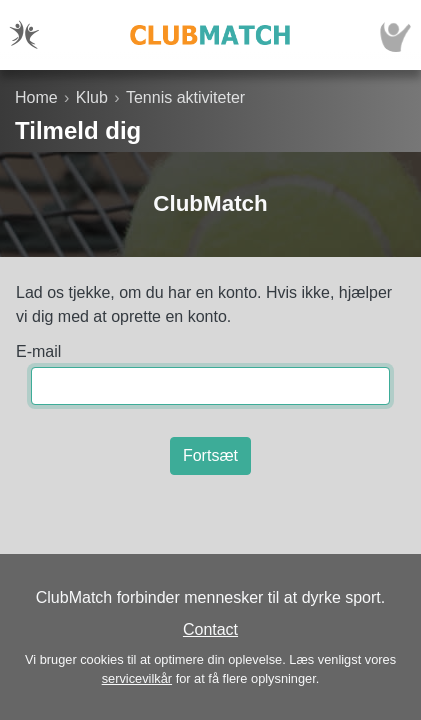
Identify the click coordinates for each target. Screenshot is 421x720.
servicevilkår (137, 678)
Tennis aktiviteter (185, 97)
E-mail (38, 351)
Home (36, 97)
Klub (92, 97)
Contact (210, 629)
